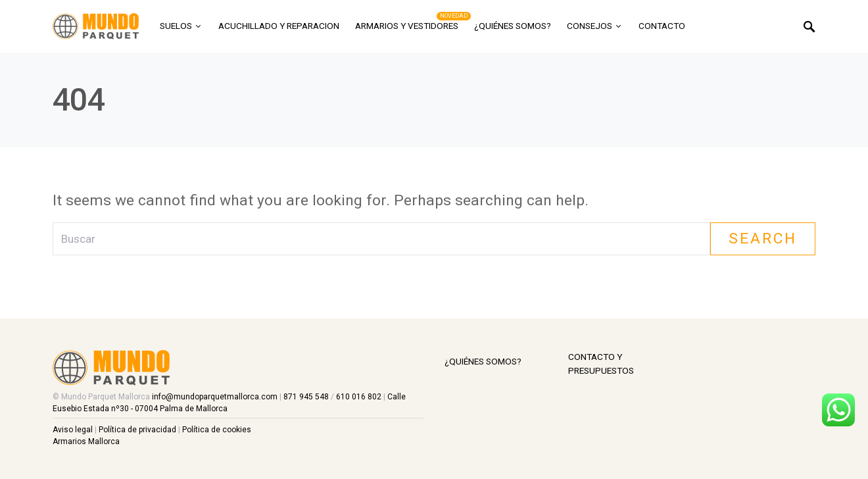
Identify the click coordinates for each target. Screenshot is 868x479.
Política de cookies (217, 430)
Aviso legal (73, 430)
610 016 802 (360, 397)
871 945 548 (307, 397)
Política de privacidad (137, 430)
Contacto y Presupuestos (601, 363)
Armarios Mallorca (86, 441)
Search (762, 239)
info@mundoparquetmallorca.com (215, 397)
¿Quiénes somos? (483, 361)
